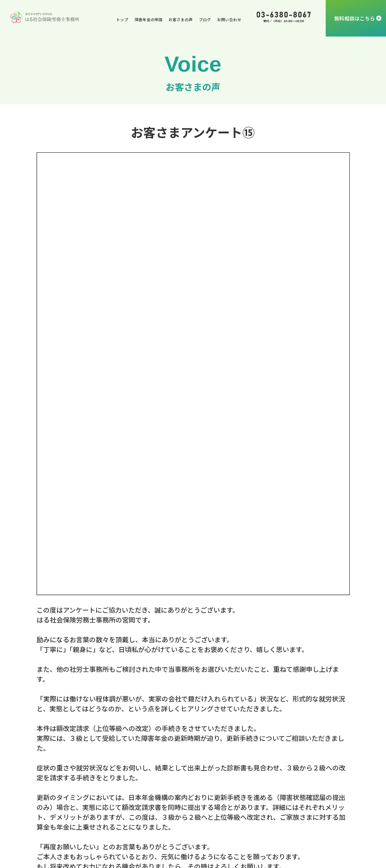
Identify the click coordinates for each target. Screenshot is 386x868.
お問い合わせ (229, 20)
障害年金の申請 (149, 20)
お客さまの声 (181, 20)
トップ (122, 20)
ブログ (205, 20)
